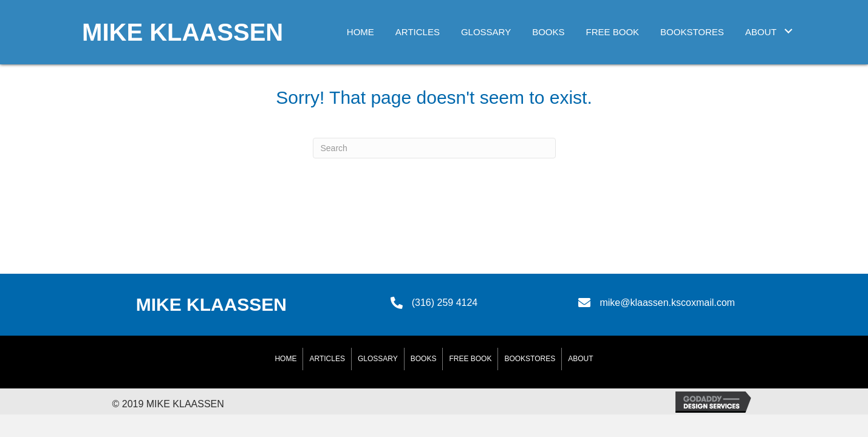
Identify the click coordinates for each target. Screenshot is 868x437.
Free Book (470, 359)
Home (285, 359)
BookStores (530, 359)
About (580, 359)
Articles (327, 359)
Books (424, 359)
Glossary (378, 359)
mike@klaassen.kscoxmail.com (667, 303)
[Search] (434, 148)
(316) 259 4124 (445, 303)
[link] (361, 31)
